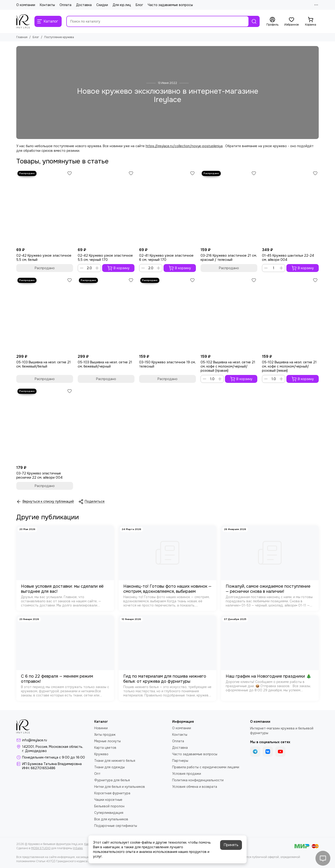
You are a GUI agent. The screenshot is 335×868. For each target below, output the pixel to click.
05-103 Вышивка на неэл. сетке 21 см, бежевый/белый (44, 364)
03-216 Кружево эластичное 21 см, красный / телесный (229, 258)
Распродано (45, 268)
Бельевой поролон (109, 806)
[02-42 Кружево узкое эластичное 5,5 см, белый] (45, 207)
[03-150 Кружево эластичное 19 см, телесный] (167, 314)
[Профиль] (272, 22)
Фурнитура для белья (112, 780)
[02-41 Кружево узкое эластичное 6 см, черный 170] (167, 207)
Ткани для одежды (109, 767)
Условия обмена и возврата (195, 787)
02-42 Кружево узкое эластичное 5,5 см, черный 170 (105, 258)
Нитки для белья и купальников (120, 787)
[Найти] (254, 21)
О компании (26, 5)
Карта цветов (105, 748)
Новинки (101, 728)
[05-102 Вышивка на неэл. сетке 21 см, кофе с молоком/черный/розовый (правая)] (229, 314)
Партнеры (180, 761)
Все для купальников (111, 819)
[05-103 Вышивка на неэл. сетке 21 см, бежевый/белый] (45, 314)
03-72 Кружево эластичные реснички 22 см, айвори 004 (39, 475)
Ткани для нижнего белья (115, 761)
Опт (97, 774)
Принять (231, 845)
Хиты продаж (105, 735)
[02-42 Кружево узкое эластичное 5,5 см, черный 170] (106, 207)
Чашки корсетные (108, 800)
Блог (139, 5)
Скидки (102, 5)
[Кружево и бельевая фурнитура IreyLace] (23, 21)
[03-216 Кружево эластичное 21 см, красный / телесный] (229, 207)
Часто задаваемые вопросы (170, 5)
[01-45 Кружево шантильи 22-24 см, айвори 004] (290, 207)
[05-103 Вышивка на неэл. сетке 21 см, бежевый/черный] (106, 314)
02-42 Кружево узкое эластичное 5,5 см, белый (44, 258)
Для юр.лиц (122, 5)
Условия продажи (187, 774)
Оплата (65, 5)
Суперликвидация (109, 813)
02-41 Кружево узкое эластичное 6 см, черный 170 (166, 258)
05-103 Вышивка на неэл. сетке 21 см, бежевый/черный (105, 364)
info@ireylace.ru (35, 740)
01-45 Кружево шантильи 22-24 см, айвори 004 (288, 258)
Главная (22, 37)
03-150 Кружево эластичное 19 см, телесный (167, 364)
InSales (78, 848)
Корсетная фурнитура (112, 793)
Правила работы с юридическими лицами (206, 767)
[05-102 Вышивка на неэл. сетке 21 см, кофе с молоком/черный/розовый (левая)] (290, 314)
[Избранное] (291, 22)
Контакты (47, 5)
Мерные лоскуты (107, 741)
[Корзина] (311, 22)
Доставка (84, 5)
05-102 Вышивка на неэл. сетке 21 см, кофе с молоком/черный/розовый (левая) (289, 366)
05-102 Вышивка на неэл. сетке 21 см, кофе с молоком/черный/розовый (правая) (228, 366)
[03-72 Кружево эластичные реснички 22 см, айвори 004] (45, 425)
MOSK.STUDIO (41, 848)
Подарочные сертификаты (116, 826)
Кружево (101, 754)
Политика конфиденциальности (198, 780)
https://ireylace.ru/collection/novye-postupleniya (184, 146)
